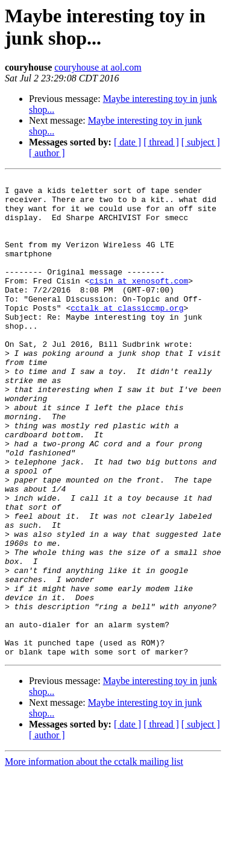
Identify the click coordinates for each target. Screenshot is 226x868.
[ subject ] (201, 142)
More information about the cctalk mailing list (94, 857)
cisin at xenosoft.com (139, 302)
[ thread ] (161, 142)
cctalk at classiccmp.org (127, 335)
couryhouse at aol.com (98, 67)
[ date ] (127, 142)
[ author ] (47, 153)
